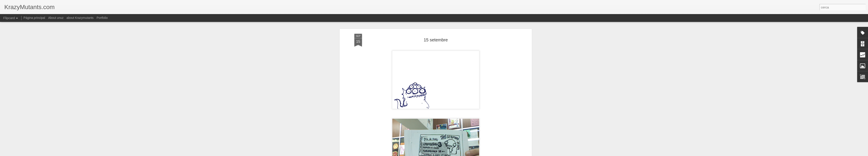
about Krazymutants (80, 18)
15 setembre (436, 28)
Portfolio (102, 18)
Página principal (34, 18)
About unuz (56, 18)
